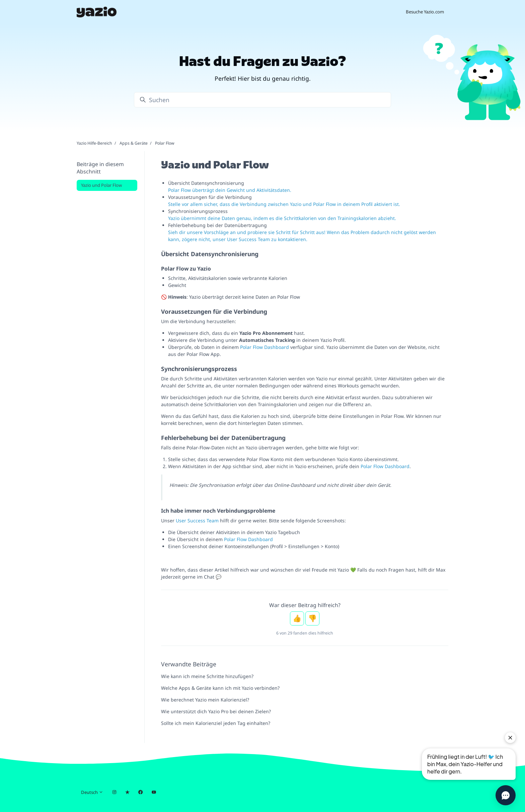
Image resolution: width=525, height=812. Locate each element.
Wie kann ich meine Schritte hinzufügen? (207, 676)
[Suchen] (262, 100)
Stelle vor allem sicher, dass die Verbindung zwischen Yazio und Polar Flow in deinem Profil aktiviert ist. (284, 204)
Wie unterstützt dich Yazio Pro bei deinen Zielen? (216, 711)
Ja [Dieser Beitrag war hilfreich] (297, 618)
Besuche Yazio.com (425, 12)
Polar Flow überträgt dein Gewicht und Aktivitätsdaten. (230, 190)
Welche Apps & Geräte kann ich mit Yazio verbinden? (220, 688)
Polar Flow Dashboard (265, 347)
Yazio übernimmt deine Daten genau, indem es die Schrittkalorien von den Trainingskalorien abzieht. (282, 218)
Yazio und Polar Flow (101, 185)
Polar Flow (165, 143)
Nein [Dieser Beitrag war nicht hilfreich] (312, 618)
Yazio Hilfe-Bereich (94, 143)
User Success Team (197, 521)
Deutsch (92, 792)
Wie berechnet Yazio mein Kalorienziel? (205, 700)
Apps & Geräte (134, 143)
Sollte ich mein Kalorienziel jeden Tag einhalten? (216, 723)
